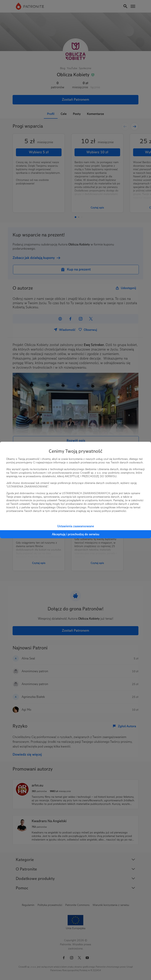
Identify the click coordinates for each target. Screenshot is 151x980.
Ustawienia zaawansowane (76, 526)
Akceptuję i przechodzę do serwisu (76, 534)
